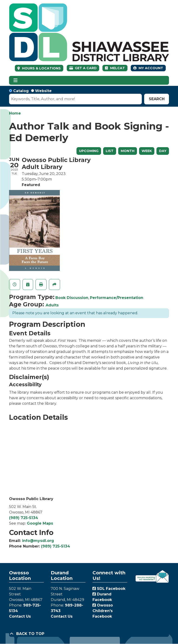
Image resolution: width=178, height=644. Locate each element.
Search (157, 99)
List (110, 151)
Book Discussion (72, 298)
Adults (52, 305)
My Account (148, 68)
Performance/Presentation (117, 298)
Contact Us (20, 616)
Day (163, 151)
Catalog (21, 91)
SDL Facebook (109, 589)
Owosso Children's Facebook (103, 611)
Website (43, 91)
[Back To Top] (89, 634)
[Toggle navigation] (15, 80)
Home (15, 113)
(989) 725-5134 (24, 518)
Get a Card (83, 68)
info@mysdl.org (38, 541)
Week (147, 151)
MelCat (115, 68)
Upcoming (89, 151)
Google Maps (40, 523)
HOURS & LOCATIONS (41, 68)
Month (128, 151)
